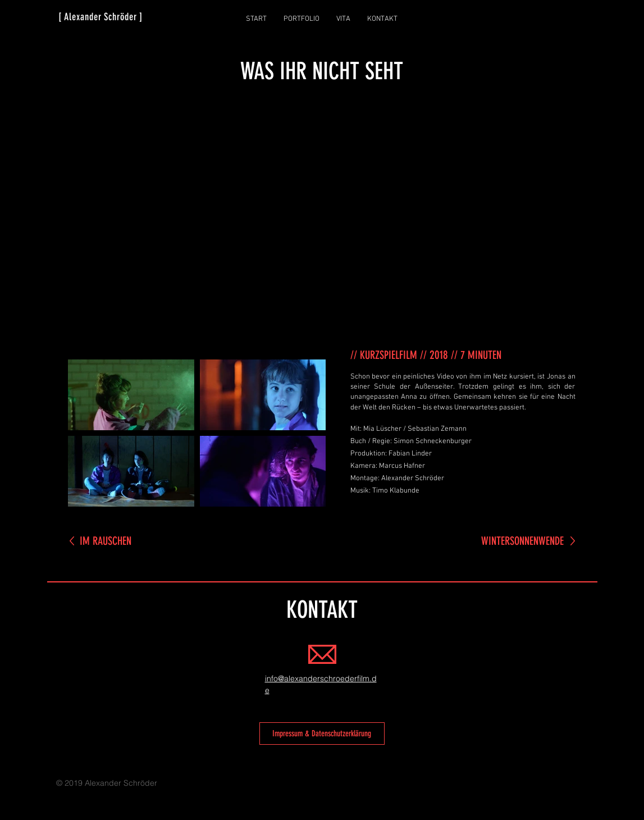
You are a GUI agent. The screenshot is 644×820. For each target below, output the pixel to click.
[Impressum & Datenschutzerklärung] (322, 734)
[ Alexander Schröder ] (101, 17)
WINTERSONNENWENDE (522, 541)
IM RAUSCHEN (106, 541)
